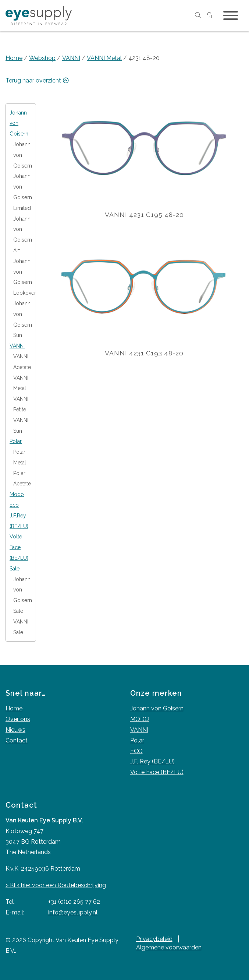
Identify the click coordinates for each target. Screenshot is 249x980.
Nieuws (15, 730)
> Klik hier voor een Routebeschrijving (56, 885)
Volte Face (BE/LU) (157, 772)
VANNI (71, 58)
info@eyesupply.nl (73, 912)
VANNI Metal (104, 58)
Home (14, 58)
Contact (17, 740)
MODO (140, 719)
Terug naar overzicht (38, 80)
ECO (136, 751)
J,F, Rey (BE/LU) (152, 761)
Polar (137, 740)
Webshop (42, 58)
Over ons (18, 719)
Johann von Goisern (157, 708)
